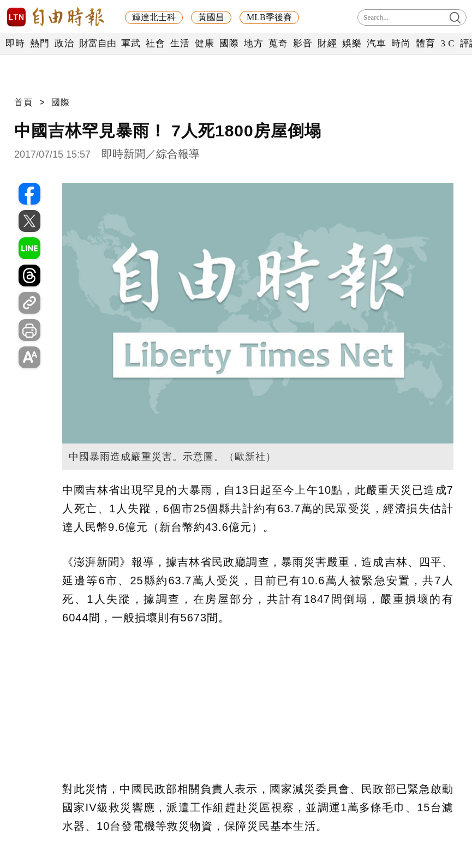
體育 (425, 43)
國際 (229, 43)
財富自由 (97, 43)
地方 (253, 43)
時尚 (401, 43)
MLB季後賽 (269, 17)
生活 (180, 43)
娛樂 (352, 43)
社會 (155, 43)
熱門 (40, 43)
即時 (15, 43)
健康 (204, 43)
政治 (64, 43)
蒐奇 (278, 43)
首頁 (23, 102)
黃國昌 (211, 17)
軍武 (131, 43)
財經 (327, 43)
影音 (303, 43)
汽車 (376, 43)
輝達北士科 (154, 17)
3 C (447, 43)
